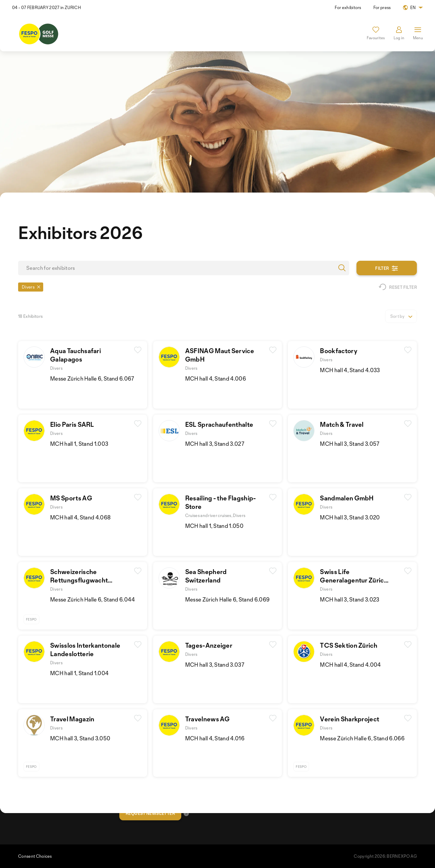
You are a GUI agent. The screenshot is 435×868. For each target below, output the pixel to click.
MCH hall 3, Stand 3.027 (215, 444)
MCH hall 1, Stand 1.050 (214, 526)
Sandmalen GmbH (347, 498)
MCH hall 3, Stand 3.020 (350, 517)
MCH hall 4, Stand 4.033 (350, 370)
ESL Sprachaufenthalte (219, 424)
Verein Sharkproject (350, 719)
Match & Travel (342, 424)
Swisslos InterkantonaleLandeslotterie (85, 649)
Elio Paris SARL (72, 424)
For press (382, 7)
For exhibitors (348, 7)
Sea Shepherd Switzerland (206, 576)
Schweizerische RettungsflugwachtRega (79, 580)
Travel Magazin (72, 719)
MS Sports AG (71, 498)
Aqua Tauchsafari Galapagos (76, 355)
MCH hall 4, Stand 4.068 (80, 517)
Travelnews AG (208, 719)
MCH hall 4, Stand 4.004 (350, 665)
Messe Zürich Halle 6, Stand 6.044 (93, 599)
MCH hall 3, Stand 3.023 (350, 599)
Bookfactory (339, 351)
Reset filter (398, 287)
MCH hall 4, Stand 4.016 (215, 738)
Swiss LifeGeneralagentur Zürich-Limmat (355, 580)
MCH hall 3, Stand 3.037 (215, 665)
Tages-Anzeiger (209, 645)
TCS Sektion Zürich (349, 645)
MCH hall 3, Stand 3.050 (80, 738)
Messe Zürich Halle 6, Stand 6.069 (227, 599)
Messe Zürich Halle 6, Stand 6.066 (362, 738)
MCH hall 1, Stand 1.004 (79, 673)
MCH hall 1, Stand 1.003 (79, 444)
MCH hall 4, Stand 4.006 (216, 378)
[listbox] (401, 316)
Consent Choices (35, 856)
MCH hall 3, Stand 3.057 (350, 444)
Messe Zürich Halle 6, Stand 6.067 (92, 378)
